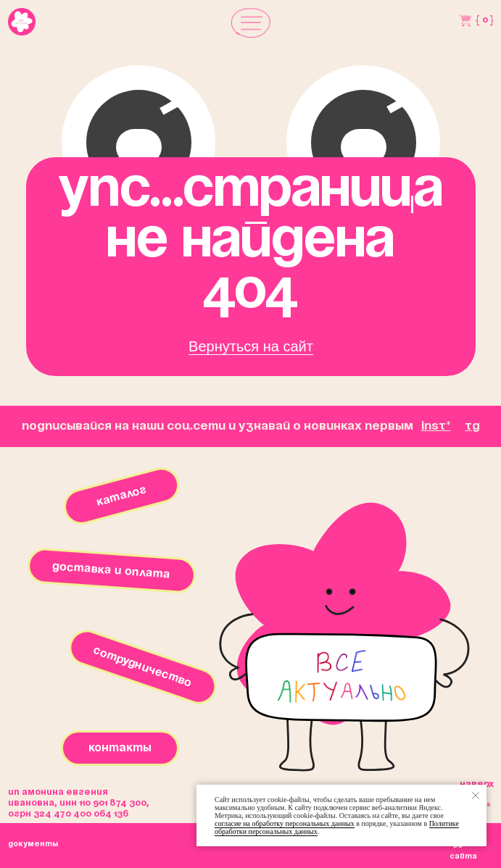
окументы (33, 844)
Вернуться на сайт (251, 346)
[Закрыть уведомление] (476, 796)
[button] (251, 22)
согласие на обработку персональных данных (285, 823)
